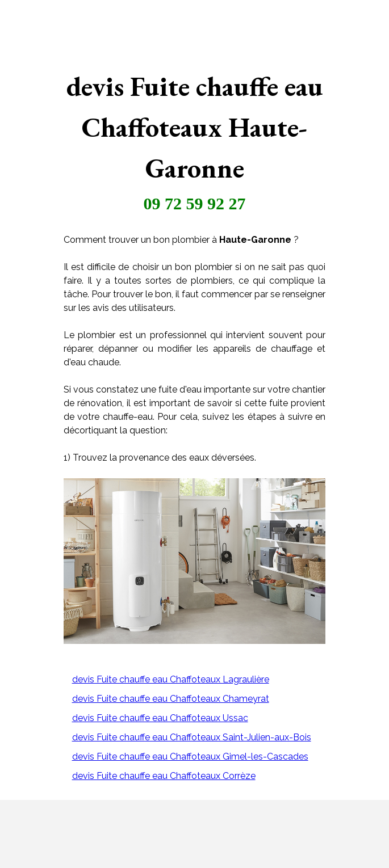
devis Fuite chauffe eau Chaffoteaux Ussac (160, 718)
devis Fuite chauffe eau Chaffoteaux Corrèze (164, 776)
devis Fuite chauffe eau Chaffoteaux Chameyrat (171, 699)
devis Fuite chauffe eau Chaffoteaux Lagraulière (171, 679)
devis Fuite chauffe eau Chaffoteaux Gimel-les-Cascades (190, 757)
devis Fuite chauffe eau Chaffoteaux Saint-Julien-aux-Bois (192, 737)
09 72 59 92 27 (195, 203)
